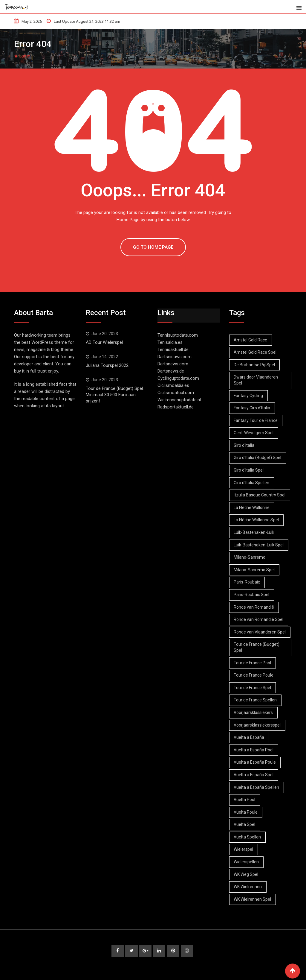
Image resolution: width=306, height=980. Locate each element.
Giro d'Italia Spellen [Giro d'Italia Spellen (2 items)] (252, 483)
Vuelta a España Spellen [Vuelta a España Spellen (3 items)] (257, 787)
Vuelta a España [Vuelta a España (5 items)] (249, 737)
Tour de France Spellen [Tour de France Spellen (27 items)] (255, 700)
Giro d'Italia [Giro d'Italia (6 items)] (244, 445)
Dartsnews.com (173, 364)
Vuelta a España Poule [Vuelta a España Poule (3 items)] (255, 762)
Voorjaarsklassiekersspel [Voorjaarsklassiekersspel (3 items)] (257, 725)
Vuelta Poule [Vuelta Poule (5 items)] (246, 812)
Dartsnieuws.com (175, 357)
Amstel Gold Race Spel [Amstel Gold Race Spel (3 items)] (255, 352)
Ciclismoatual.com (176, 393)
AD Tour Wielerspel (104, 342)
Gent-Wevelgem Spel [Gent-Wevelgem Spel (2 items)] (254, 433)
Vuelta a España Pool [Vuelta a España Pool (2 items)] (254, 750)
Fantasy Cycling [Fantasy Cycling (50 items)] (249, 396)
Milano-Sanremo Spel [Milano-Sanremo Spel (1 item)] (254, 570)
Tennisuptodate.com (178, 335)
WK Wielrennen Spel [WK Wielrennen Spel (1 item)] (253, 899)
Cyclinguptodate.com (178, 378)
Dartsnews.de (171, 371)
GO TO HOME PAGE (153, 247)
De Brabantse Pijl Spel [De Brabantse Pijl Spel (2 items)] (255, 365)
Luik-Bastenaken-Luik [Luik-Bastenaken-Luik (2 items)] (254, 532)
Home (22, 56)
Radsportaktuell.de (176, 407)
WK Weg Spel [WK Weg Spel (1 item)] (246, 874)
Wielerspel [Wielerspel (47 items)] (244, 849)
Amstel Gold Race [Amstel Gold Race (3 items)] (251, 340)
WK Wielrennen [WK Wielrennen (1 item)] (248, 887)
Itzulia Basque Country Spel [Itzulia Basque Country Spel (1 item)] (260, 495)
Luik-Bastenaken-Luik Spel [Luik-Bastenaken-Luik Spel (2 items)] (259, 545)
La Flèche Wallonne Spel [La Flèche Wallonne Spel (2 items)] (257, 520)
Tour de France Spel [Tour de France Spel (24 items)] (253, 688)
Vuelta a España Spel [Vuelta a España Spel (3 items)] (254, 775)
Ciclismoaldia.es (173, 385)
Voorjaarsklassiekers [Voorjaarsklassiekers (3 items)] (254, 712)
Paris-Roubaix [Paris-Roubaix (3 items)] (247, 582)
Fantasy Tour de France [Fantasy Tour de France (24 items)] (256, 420)
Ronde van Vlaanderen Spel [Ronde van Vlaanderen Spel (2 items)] (260, 632)
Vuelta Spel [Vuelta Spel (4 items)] (245, 824)
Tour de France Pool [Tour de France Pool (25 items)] (253, 663)
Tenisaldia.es (170, 342)
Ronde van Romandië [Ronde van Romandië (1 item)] (254, 607)
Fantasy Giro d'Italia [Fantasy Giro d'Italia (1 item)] (252, 408)
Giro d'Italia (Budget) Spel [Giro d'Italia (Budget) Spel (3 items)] (258, 458)
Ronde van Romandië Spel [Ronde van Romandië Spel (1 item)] (259, 619)
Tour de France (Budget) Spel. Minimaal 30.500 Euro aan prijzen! (115, 395)
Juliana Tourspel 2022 (107, 365)
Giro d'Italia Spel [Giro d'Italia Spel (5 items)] (249, 470)
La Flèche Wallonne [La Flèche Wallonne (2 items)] (252, 508)
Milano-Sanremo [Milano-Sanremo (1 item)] (250, 557)
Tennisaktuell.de (173, 350)
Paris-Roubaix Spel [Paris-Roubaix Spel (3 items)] (252, 595)
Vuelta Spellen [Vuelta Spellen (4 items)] (248, 837)
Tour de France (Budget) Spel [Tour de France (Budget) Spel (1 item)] (257, 647)
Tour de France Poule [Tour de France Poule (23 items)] (254, 675)
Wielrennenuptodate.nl (179, 400)
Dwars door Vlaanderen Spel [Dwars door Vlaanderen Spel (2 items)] (256, 380)
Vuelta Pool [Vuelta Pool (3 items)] (245, 800)
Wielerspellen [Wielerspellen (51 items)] (247, 862)
